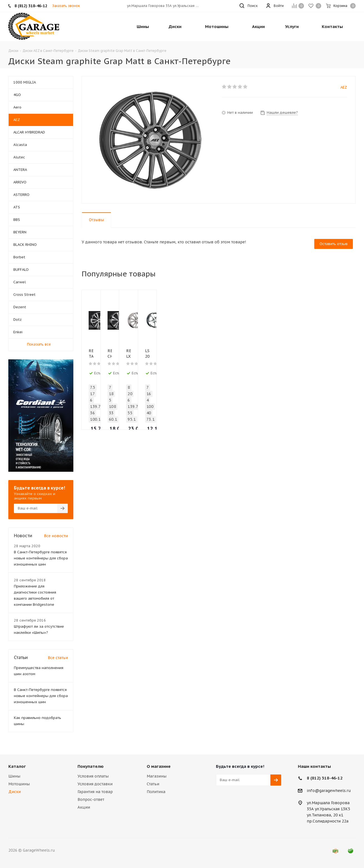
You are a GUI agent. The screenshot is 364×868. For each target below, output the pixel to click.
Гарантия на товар (95, 792)
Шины (14, 776)
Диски (15, 792)
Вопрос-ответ (91, 799)
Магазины (157, 776)
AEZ (344, 87)
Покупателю (91, 766)
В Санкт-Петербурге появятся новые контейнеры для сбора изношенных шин (41, 558)
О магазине (159, 766)
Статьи (153, 784)
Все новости (56, 536)
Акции (84, 807)
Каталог (17, 766)
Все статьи (58, 658)
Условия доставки (95, 784)
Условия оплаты (93, 776)
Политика (156, 792)
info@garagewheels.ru (329, 791)
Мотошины (19, 784)
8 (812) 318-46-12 (325, 778)
